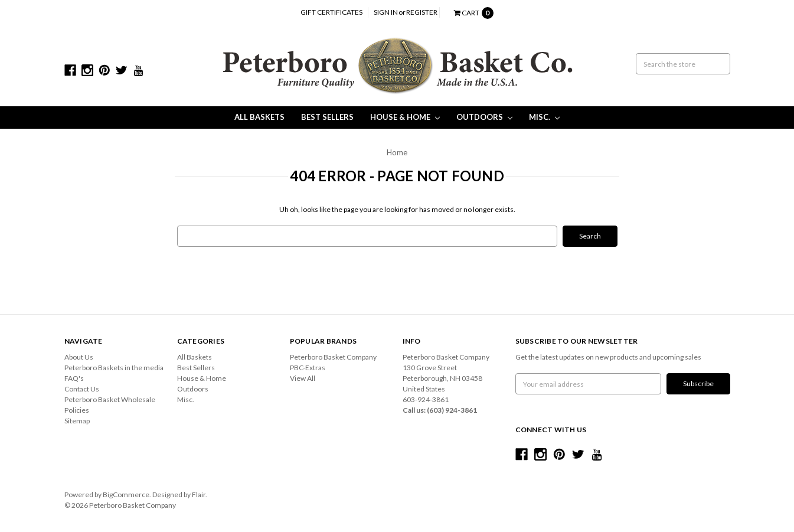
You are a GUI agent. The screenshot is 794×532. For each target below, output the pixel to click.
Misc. (544, 117)
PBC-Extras (308, 368)
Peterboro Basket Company (333, 357)
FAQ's (74, 378)
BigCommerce (126, 495)
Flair (199, 495)
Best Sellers (327, 117)
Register (422, 12)
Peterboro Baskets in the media (114, 368)
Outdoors (484, 117)
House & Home (405, 117)
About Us (79, 357)
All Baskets (259, 117)
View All (303, 378)
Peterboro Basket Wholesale (110, 399)
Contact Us (82, 389)
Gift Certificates (331, 12)
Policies (77, 410)
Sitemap (77, 421)
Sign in (386, 12)
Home (397, 152)
